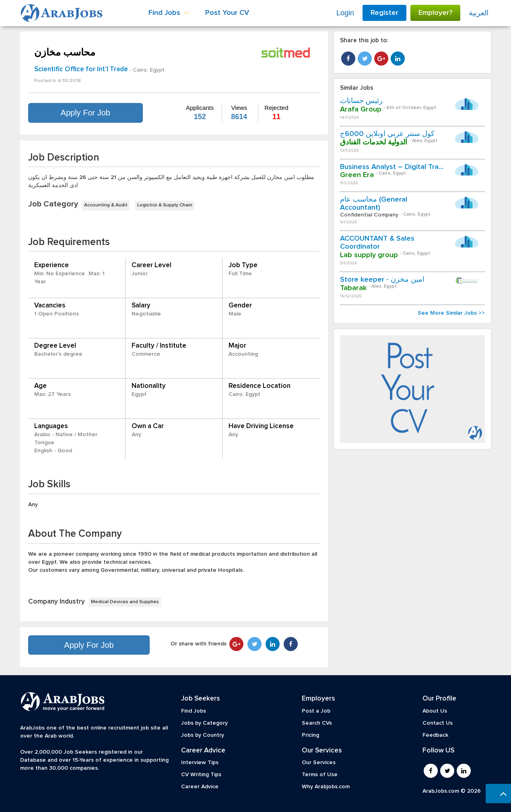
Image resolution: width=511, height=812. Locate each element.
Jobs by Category (204, 723)
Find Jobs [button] (169, 13)
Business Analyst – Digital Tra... (392, 167)
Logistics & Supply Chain (165, 205)
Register (384, 13)
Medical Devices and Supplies (125, 602)
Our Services (319, 763)
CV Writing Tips (201, 775)
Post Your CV (227, 13)
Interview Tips (200, 763)
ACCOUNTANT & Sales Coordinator (377, 243)
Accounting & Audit (106, 205)
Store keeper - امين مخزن (382, 280)
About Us (435, 711)
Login (345, 13)
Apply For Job (86, 113)
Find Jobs (194, 711)
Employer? (435, 13)
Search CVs (317, 723)
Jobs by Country (203, 735)
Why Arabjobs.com (326, 787)
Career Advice (200, 787)
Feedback (435, 735)
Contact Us (438, 723)
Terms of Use (320, 775)
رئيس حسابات (361, 101)
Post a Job (316, 711)
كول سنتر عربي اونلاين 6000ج (387, 134)
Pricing (310, 735)
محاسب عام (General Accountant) (374, 204)
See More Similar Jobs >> (451, 313)
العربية (479, 13)
